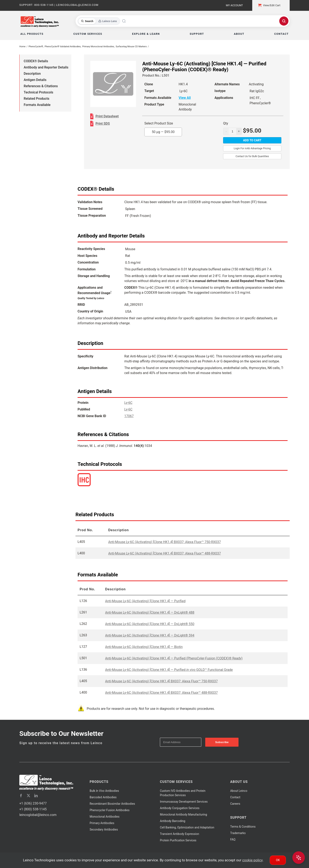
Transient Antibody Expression (180, 834)
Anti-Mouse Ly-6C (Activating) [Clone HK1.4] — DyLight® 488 (150, 612)
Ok (278, 860)
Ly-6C (128, 403)
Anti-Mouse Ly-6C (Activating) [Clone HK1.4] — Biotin (144, 647)
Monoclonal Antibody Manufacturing (184, 815)
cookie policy (252, 860)
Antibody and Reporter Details (46, 67)
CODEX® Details (36, 61)
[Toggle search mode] (99, 21)
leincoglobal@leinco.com (38, 815)
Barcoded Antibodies (103, 797)
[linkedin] (36, 796)
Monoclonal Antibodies (105, 817)
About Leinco (239, 791)
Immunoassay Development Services (184, 802)
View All (185, 98)
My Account (234, 5)
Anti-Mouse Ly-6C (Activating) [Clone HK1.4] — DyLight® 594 (150, 635)
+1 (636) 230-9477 (33, 803)
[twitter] (28, 796)
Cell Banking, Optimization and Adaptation (187, 827)
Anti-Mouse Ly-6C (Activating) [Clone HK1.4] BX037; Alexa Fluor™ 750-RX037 (164, 542)
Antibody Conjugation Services (180, 808)
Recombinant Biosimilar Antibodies (112, 804)
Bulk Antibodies (104, 791)
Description (32, 74)
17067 (129, 416)
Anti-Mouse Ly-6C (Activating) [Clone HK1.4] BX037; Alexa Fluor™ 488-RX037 (164, 553)
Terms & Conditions (243, 827)
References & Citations (41, 86)
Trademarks (238, 833)
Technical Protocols (38, 92)
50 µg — (163, 132)
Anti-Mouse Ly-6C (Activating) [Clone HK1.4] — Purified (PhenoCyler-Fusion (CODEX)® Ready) (174, 658)
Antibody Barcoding (173, 821)
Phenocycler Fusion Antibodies (110, 810)
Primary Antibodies (102, 823)
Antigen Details (35, 80)
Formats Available (37, 105)
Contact (235, 797)
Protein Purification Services (178, 840)
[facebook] (21, 796)
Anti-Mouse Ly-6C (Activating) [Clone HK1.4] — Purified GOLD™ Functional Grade (169, 670)
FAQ (233, 839)
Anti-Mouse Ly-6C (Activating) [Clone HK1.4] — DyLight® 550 (150, 624)
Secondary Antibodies (104, 829)
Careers (235, 804)
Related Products (36, 99)
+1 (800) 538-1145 (33, 809)
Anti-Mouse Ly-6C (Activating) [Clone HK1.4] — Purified (145, 601)
